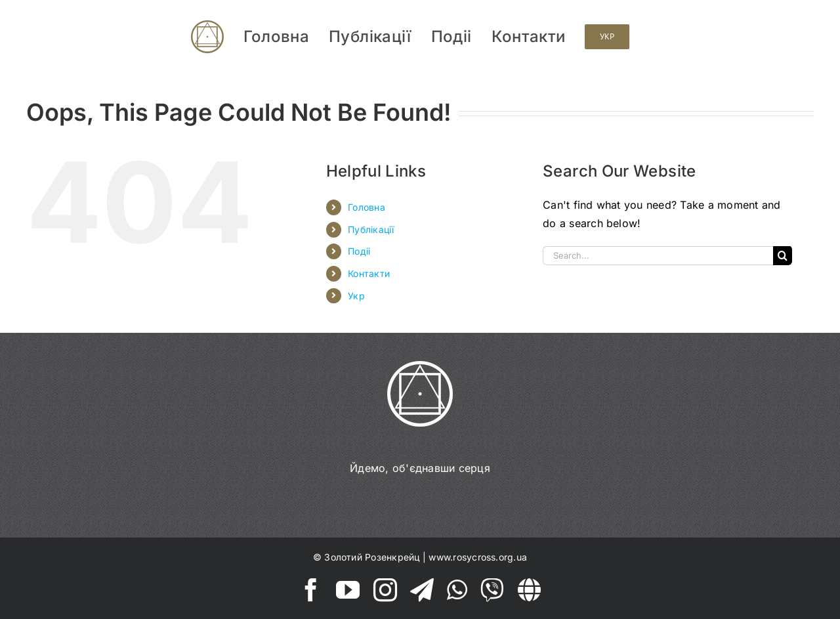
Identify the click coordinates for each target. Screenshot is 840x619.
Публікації (371, 229)
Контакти (369, 273)
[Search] (783, 256)
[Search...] (658, 256)
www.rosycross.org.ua (478, 557)
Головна (367, 207)
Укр (356, 296)
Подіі (359, 251)
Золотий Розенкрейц (372, 557)
